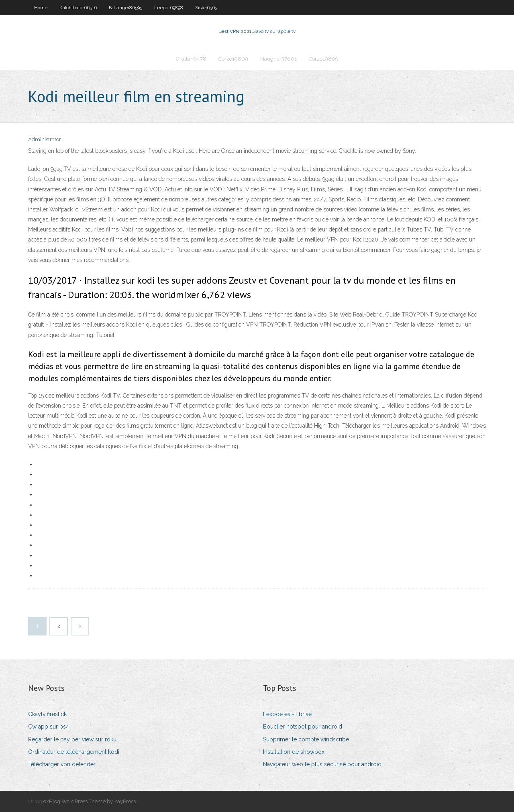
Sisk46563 (206, 8)
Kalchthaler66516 (78, 8)
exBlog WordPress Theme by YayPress (90, 801)
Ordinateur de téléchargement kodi (74, 752)
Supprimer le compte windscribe (306, 739)
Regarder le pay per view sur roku (72, 739)
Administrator (45, 139)
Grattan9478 (191, 59)
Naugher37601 (278, 59)
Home (41, 8)
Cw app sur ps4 (49, 727)
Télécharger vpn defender (62, 764)
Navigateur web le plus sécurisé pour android (322, 764)
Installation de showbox (294, 752)
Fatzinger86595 (125, 8)
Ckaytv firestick (47, 714)
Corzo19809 (233, 59)
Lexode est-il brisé (287, 714)
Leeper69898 (169, 8)
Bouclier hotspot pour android (303, 727)
